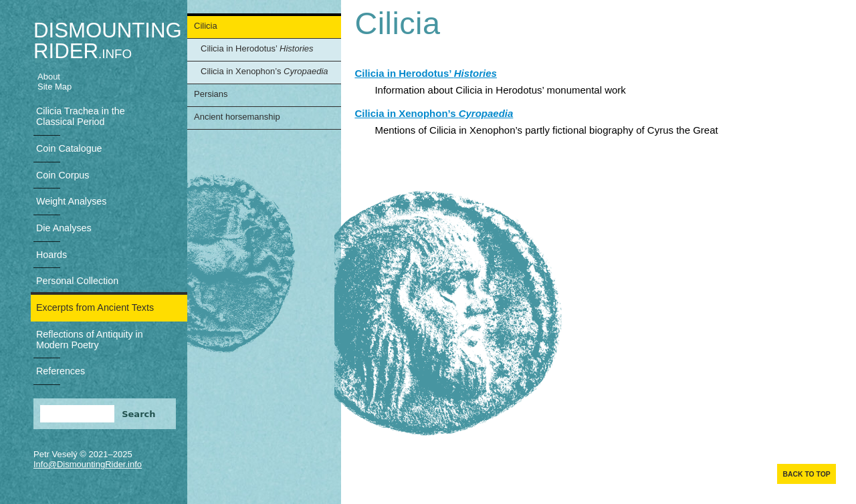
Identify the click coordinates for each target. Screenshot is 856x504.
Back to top (806, 474)
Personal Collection (77, 281)
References (61, 371)
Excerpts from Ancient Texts (95, 307)
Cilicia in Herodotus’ (257, 48)
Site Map (55, 87)
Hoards (51, 255)
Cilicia (206, 26)
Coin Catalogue (69, 148)
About (49, 77)
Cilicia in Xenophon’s (264, 71)
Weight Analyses (71, 201)
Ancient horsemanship (237, 117)
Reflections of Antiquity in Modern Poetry (90, 340)
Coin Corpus (63, 175)
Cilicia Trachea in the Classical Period (81, 116)
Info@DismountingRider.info (88, 464)
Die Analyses (64, 228)
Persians (211, 94)
